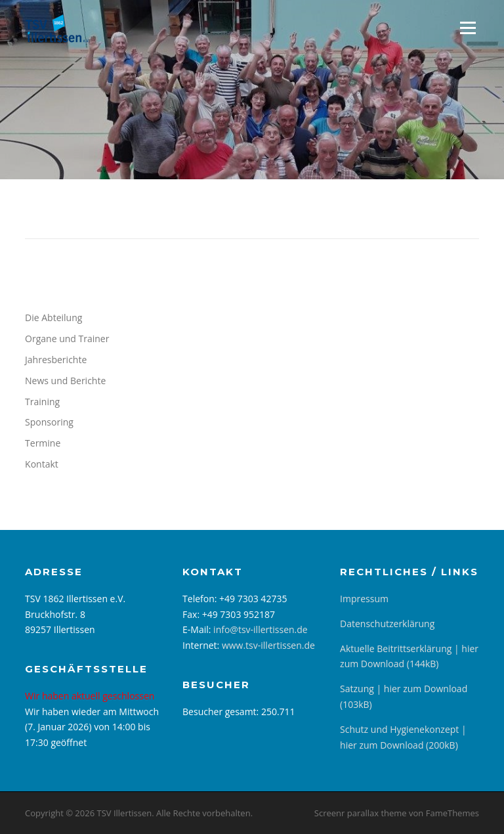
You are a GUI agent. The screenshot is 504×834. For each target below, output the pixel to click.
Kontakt (42, 464)
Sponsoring (49, 422)
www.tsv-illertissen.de (268, 645)
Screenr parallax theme (361, 813)
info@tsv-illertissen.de (261, 629)
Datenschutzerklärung (387, 624)
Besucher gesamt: (222, 712)
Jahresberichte (56, 360)
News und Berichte (65, 381)
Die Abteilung (53, 318)
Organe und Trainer (67, 339)
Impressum (364, 599)
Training (42, 402)
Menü (468, 28)
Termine (43, 443)
